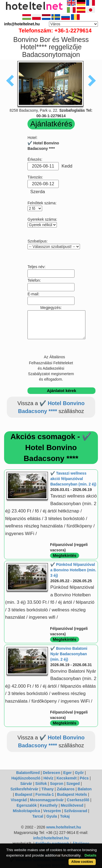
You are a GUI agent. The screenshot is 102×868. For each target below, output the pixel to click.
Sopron (57, 784)
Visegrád (19, 800)
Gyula (52, 816)
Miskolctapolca (26, 811)
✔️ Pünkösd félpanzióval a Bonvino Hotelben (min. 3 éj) (73, 570)
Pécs (84, 778)
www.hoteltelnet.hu (64, 827)
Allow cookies (82, 862)
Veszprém (52, 811)
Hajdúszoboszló (26, 778)
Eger (68, 773)
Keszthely (49, 805)
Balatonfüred (28, 773)
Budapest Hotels (72, 794)
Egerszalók (27, 805)
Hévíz (49, 778)
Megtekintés (65, 555)
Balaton (84, 789)
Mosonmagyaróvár (47, 800)
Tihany (47, 789)
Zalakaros (66, 789)
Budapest (24, 794)
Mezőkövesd (72, 805)
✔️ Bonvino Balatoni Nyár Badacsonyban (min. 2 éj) (69, 654)
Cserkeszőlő (78, 800)
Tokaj (65, 816)
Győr (79, 773)
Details (91, 855)
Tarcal (38, 816)
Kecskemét (67, 778)
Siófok (41, 784)
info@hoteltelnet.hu (51, 838)
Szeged (73, 784)
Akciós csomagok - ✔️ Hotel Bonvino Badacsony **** (51, 447)
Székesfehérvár (24, 789)
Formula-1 (45, 794)
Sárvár (26, 784)
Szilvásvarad (76, 811)
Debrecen (51, 773)
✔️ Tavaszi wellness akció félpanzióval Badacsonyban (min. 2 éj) (73, 479)
